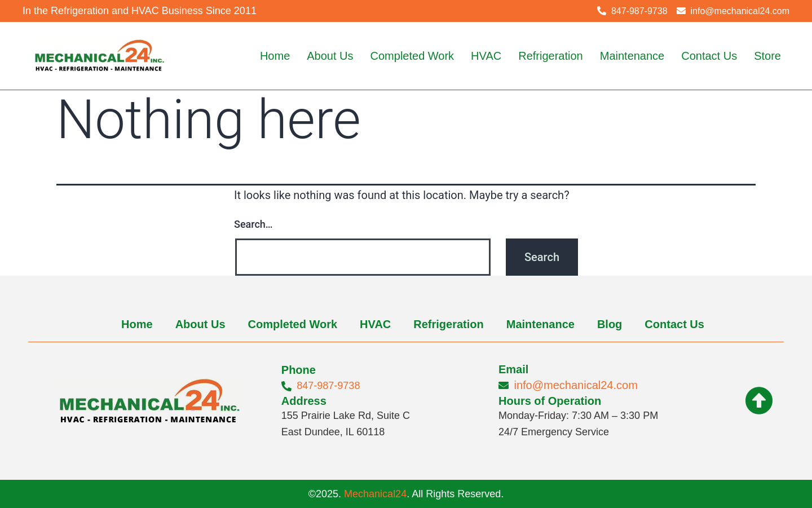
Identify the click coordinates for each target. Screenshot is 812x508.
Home (275, 56)
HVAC (486, 56)
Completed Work (412, 56)
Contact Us (709, 56)
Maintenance (632, 56)
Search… (253, 224)
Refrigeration (551, 56)
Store (767, 56)
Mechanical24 (375, 494)
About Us (330, 56)
